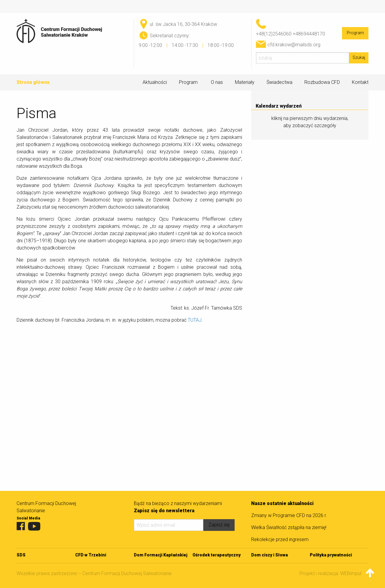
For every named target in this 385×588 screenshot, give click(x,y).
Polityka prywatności (331, 555)
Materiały (245, 82)
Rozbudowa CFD (322, 82)
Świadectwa (279, 82)
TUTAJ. (195, 320)
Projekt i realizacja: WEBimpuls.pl (334, 573)
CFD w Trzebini (91, 555)
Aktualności (155, 82)
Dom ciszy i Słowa (269, 555)
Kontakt (360, 82)
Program (355, 33)
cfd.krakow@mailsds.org (294, 45)
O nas (217, 82)
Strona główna (33, 82)
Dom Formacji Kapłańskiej (161, 555)
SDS (21, 555)
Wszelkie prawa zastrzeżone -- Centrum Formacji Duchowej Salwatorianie (94, 573)
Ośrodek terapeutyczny (217, 555)
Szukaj (359, 58)
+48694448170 (309, 34)
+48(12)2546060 (274, 34)
